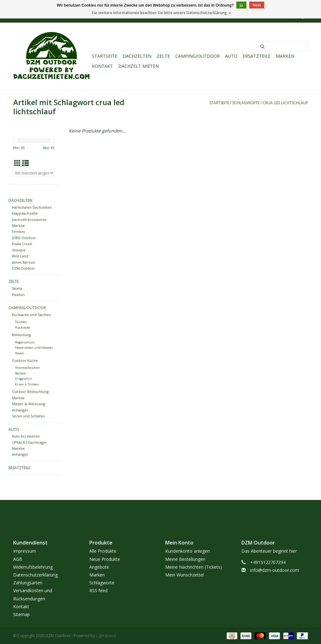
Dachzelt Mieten (139, 66)
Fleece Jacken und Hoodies (34, 348)
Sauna (17, 288)
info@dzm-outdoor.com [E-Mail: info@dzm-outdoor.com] (275, 570)
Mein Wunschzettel (184, 575)
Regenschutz (25, 342)
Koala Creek (22, 244)
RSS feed (98, 590)
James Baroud (23, 262)
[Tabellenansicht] (17, 163)
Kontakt (102, 66)
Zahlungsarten (28, 583)
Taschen (21, 322)
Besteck (20, 373)
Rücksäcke (22, 327)
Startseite (105, 56)
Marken (285, 56)
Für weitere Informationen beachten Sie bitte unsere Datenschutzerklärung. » (161, 13)
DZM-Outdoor (24, 268)
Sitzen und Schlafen (29, 416)
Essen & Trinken (27, 384)
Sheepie (19, 250)
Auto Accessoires (26, 436)
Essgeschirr (24, 379)
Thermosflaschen (27, 368)
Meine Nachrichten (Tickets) (194, 567)
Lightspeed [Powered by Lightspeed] (106, 636)
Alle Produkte (103, 551)
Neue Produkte (105, 559)
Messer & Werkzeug (29, 404)
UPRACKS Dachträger (29, 442)
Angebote (99, 567)
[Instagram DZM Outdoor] (166, 514)
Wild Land (20, 256)
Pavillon (18, 295)
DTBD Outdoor (24, 238)
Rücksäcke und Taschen (31, 315)
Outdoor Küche (25, 360)
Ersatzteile (257, 56)
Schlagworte (246, 103)
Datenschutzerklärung (35, 575)
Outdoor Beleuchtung (30, 392)
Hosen (20, 353)
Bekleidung (21, 335)
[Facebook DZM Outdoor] (155, 514)
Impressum (25, 551)
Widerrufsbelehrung (33, 567)
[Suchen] (283, 46)
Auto (231, 56)
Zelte (163, 56)
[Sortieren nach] (34, 173)
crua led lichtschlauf (285, 103)
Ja (241, 5)
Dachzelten (137, 56)
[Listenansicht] (26, 163)
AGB (18, 559)
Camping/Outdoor (197, 56)
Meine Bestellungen (185, 559)
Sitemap (21, 614)
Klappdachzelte (25, 213)
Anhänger (20, 410)
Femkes (18, 231)
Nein (257, 5)
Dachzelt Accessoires (29, 220)
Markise (18, 225)
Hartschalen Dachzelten (32, 207)
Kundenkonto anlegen (187, 551)
